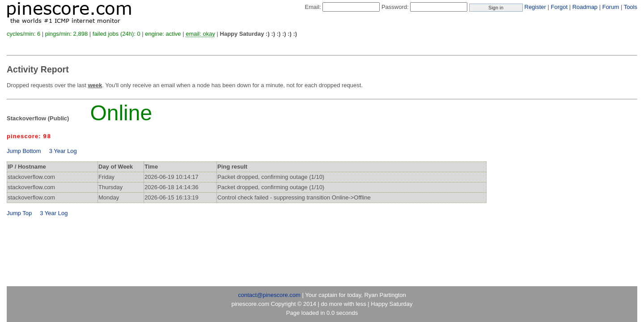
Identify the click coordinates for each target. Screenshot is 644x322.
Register (535, 7)
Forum (611, 7)
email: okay (200, 34)
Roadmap (585, 7)
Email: (313, 7)
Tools (631, 7)
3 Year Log (63, 151)
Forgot (559, 7)
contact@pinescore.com (269, 295)
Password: (395, 7)
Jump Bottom (24, 151)
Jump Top (19, 213)
